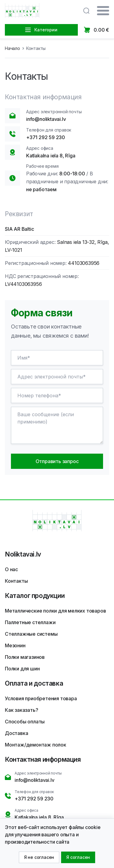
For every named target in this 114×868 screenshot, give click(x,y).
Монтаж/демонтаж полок (36, 745)
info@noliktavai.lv (46, 119)
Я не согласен (39, 857)
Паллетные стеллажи (30, 622)
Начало (12, 48)
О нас (11, 569)
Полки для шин (22, 669)
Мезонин (15, 645)
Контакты (16, 581)
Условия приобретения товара (41, 698)
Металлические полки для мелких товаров (55, 611)
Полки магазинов (25, 657)
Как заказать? (21, 710)
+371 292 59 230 (46, 137)
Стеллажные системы (31, 634)
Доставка (16, 733)
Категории (41, 30)
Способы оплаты (25, 722)
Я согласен (78, 857)
